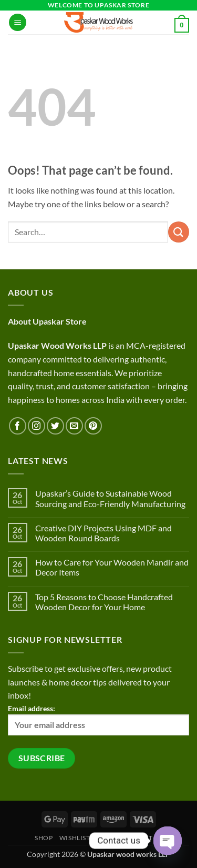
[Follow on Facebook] (18, 426)
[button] (18, 22)
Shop (44, 838)
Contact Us (142, 838)
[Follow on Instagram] (37, 426)
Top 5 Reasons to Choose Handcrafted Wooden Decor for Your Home (104, 602)
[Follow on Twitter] (55, 426)
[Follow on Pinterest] (93, 426)
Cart (105, 838)
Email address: (98, 720)
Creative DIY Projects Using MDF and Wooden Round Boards (103, 533)
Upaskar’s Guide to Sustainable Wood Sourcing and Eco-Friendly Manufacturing (110, 498)
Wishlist (75, 838)
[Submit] (179, 232)
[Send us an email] (74, 426)
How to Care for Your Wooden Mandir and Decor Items (112, 567)
